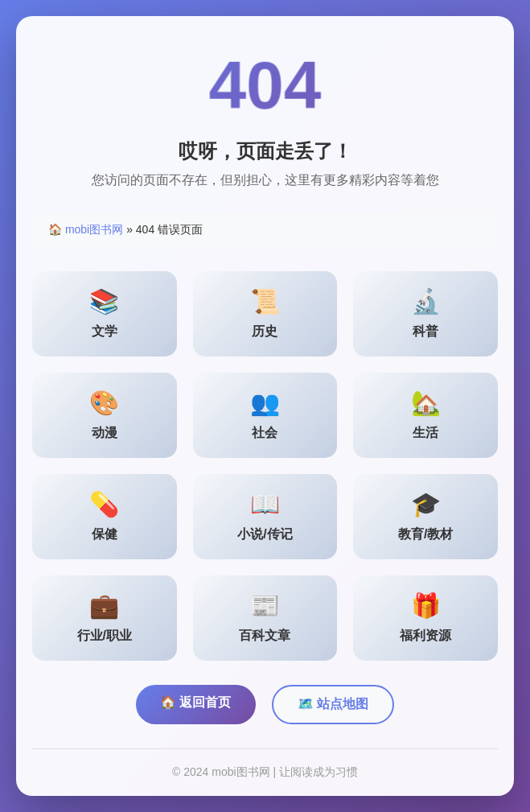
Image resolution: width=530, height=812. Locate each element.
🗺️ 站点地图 (333, 704)
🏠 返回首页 (195, 702)
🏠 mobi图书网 (86, 229)
